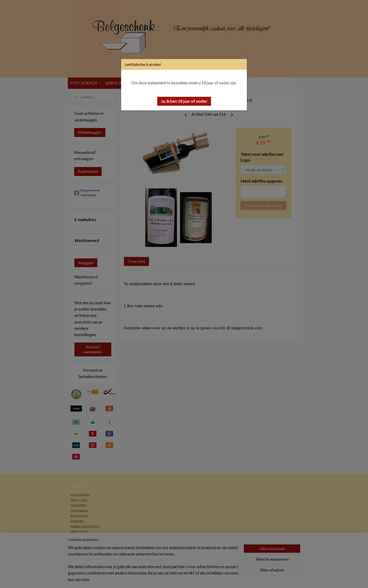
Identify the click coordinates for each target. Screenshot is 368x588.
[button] (184, 101)
